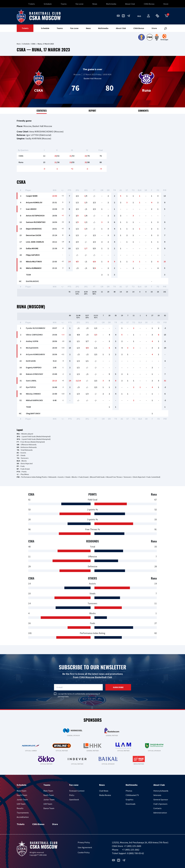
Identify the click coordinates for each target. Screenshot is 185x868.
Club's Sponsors (160, 804)
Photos (129, 791)
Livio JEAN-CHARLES (35, 242)
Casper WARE (32, 196)
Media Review (105, 795)
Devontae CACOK (34, 235)
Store (166, 4)
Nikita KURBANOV (34, 268)
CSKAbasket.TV (132, 795)
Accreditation (23, 817)
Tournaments (23, 813)
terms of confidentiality (76, 694)
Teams (64, 4)
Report (92, 111)
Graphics (129, 800)
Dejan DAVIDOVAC (34, 229)
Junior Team (22, 800)
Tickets (32, 4)
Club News (104, 791)
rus (139, 16)
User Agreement (85, 847)
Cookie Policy (84, 852)
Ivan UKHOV (31, 209)
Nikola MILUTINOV (34, 261)
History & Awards (161, 791)
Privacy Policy (84, 842)
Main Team (22, 791)
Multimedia (111, 4)
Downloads (131, 804)
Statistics (42, 111)
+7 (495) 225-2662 (131, 850)
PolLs (72, 795)
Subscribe (118, 687)
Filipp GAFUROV (33, 255)
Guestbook (74, 800)
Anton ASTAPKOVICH (35, 216)
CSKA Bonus (149, 4)
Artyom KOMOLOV (34, 202)
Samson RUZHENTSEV (36, 222)
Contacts (157, 808)
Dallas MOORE (32, 248)
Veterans (157, 795)
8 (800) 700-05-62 (136, 853)
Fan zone (79, 4)
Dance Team (49, 808)
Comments (143, 111)
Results (20, 808)
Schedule (48, 4)
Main (19, 44)
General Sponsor (161, 800)
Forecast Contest (77, 791)
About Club (130, 4)
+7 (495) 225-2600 (132, 846)
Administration (160, 813)
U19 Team (21, 804)
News (95, 4)
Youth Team (22, 795)
